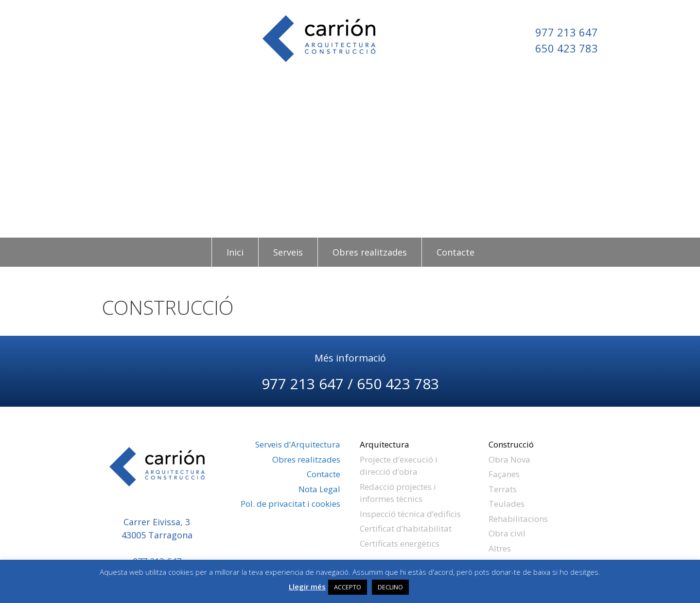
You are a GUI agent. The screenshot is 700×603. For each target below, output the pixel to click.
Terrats (503, 489)
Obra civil (507, 533)
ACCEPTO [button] (348, 587)
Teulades (507, 504)
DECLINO (390, 587)
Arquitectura (385, 444)
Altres (500, 548)
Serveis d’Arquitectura (298, 444)
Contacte (455, 252)
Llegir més (307, 586)
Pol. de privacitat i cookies (290, 504)
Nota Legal (319, 489)
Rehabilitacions (518, 519)
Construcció (511, 444)
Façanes (504, 474)
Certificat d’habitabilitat (406, 528)
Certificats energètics (400, 543)
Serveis (288, 252)
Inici (235, 252)
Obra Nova (509, 459)
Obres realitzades (370, 252)
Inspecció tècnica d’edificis (410, 514)
